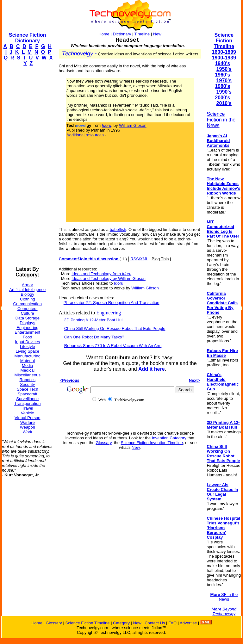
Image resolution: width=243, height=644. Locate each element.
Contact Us (155, 623)
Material (28, 361)
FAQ (172, 623)
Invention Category (169, 438)
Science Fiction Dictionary (27, 38)
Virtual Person (27, 418)
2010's (224, 103)
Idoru (119, 283)
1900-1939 (224, 58)
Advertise (188, 623)
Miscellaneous (28, 375)
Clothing (28, 299)
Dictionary (122, 34)
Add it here (152, 369)
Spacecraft (28, 394)
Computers (28, 309)
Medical (27, 370)
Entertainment (27, 332)
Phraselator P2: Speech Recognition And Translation (112, 303)
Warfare (28, 422)
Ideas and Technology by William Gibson (109, 279)
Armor (27, 285)
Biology (27, 294)
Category (121, 623)
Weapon (28, 427)
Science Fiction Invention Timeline (152, 443)
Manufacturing (28, 356)
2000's (222, 98)
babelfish (118, 229)
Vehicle (28, 413)
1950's (224, 69)
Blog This (160, 259)
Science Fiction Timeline (224, 41)
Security (27, 384)
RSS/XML (139, 259)
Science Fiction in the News (221, 120)
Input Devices (27, 342)
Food (28, 337)
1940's (222, 63)
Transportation (27, 403)
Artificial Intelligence (27, 290)
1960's (222, 75)
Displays (27, 323)
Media (27, 365)
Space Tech (28, 389)
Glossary (103, 443)
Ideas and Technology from (101, 274)
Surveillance (27, 399)
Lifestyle (28, 347)
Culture (28, 313)
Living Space (28, 351)
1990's (224, 92)
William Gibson (133, 125)
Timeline (142, 34)
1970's (224, 80)
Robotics (27, 380)
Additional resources (85, 135)
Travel (28, 408)
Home (104, 34)
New (157, 34)
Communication (28, 304)
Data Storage (27, 318)
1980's (222, 86)
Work (28, 432)
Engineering (27, 328)
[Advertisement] (27, 166)
